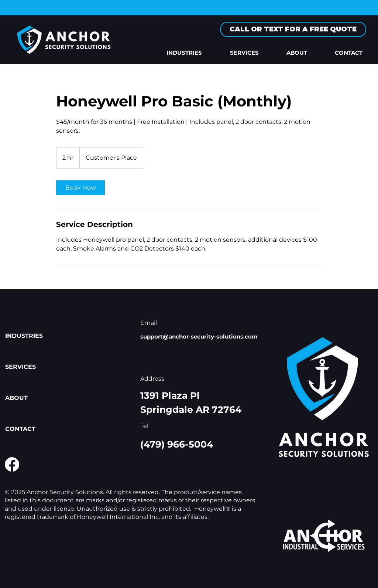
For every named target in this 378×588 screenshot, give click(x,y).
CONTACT (20, 429)
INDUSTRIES (24, 336)
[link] (80, 188)
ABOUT (16, 398)
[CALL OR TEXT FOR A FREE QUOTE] (293, 29)
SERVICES (20, 367)
